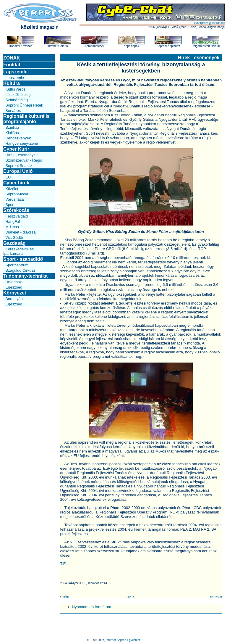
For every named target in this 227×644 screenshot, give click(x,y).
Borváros (13, 111)
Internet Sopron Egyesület (123, 640)
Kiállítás (12, 133)
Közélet (12, 189)
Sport (10, 205)
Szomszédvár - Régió (24, 160)
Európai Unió (18, 171)
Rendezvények (18, 138)
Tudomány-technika (25, 276)
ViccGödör (14, 238)
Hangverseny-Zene (22, 143)
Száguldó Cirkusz (20, 270)
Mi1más (12, 227)
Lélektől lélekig (18, 95)
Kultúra (12, 83)
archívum (216, 596)
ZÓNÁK (12, 58)
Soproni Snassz (19, 166)
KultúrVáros (15, 89)
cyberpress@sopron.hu (209, 23)
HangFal (13, 222)
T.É (63, 564)
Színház (12, 127)
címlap (65, 596)
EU (8, 177)
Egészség (14, 287)
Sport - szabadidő (23, 259)
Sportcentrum (17, 265)
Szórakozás (16, 210)
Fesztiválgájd (17, 216)
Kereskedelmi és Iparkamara (18, 251)
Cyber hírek (16, 183)
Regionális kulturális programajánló (26, 119)
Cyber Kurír (16, 149)
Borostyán (14, 299)
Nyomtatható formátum (92, 607)
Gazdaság (14, 243)
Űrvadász (13, 282)
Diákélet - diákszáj (21, 232)
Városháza (14, 199)
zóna (131, 596)
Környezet (15, 293)
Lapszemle (15, 72)
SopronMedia (17, 194)
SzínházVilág (17, 100)
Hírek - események (21, 155)
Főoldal (12, 65)
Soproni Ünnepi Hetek (24, 105)
